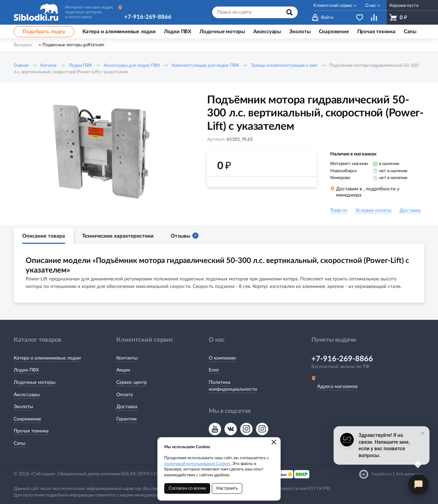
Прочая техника (31, 431)
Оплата (125, 395)
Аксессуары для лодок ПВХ (132, 66)
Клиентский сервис (333, 6)
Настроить (227, 488)
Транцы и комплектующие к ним (284, 66)
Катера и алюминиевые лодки (47, 358)
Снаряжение (27, 419)
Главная (21, 66)
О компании (222, 358)
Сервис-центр (132, 382)
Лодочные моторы (35, 382)
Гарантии (126, 419)
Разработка (381, 474)
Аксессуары (27, 395)
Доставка (127, 407)
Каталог (49, 66)
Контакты (127, 358)
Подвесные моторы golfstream (73, 45)
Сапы (20, 443)
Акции (123, 370)
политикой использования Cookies (197, 464)
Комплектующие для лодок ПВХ (205, 66)
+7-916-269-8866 (148, 17)
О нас (371, 6)
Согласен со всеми (187, 488)
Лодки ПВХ (80, 66)
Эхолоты (23, 407)
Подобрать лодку (44, 32)
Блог (214, 370)
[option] (101, 152)
